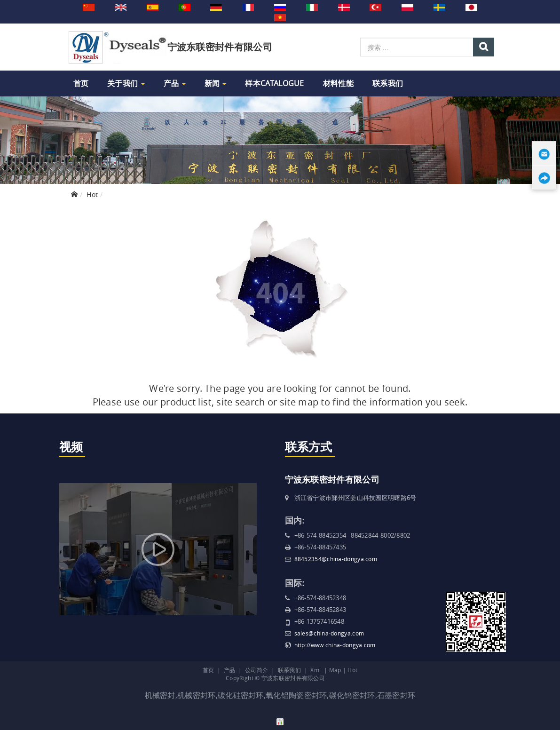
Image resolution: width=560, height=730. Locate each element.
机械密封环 (197, 695)
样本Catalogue (274, 83)
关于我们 (126, 83)
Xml (315, 670)
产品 (175, 83)
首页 (81, 83)
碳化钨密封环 (352, 695)
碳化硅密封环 (241, 695)
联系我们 (388, 83)
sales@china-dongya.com (329, 633)
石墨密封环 (396, 695)
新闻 (216, 83)
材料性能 (338, 83)
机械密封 (160, 695)
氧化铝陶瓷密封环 (296, 695)
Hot (92, 194)
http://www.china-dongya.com (335, 645)
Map (335, 670)
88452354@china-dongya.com (336, 559)
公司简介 (256, 670)
